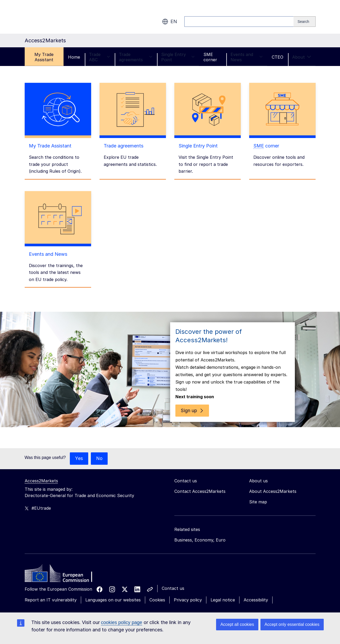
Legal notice (223, 594)
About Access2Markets (273, 486)
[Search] (304, 22)
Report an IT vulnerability (51, 594)
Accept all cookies (237, 624)
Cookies (157, 594)
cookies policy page (122, 622)
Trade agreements (136, 57)
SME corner (210, 57)
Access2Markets (41, 475)
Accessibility (256, 594)
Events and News (247, 57)
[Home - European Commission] (63, 569)
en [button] (169, 22)
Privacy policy (188, 594)
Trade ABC (100, 57)
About (302, 57)
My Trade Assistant (44, 57)
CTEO (278, 57)
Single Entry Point (178, 57)
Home (74, 57)
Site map (258, 496)
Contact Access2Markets (200, 486)
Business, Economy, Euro (200, 534)
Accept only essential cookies (292, 624)
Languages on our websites (113, 594)
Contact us (173, 583)
